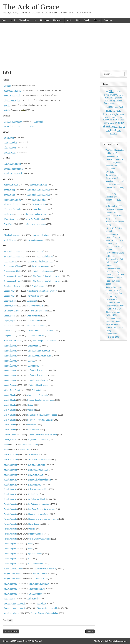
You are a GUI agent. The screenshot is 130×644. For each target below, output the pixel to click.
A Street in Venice (40, 574)
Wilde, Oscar (9, 219)
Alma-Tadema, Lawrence (14, 251)
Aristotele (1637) (112, 197)
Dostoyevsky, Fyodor (12, 163)
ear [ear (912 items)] (123, 95)
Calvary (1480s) (112, 156)
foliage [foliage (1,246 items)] (117, 103)
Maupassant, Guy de (12, 199)
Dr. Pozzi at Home (40, 579)
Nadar (6, 445)
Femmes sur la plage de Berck (41, 261)
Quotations (108, 20)
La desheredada (39, 209)
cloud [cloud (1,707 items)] (107, 95)
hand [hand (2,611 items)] (109, 111)
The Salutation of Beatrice (45, 569)
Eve (29, 559)
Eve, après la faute (36, 564)
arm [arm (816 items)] (107, 92)
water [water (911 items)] (119, 131)
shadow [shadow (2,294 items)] (119, 123)
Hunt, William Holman (13, 341)
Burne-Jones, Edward (13, 276)
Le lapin (32, 360)
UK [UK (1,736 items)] (108, 131)
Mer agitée (32, 425)
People (87, 20)
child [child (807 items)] (120, 92)
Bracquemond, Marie (12, 271)
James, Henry (9, 189)
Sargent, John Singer (12, 574)
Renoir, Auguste (10, 464)
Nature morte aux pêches (39, 514)
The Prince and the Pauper (36, 214)
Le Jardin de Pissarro (36, 336)
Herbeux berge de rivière (39, 583)
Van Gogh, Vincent (11, 613)
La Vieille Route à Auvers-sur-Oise (40, 331)
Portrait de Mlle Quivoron (43, 271)
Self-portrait (37, 390)
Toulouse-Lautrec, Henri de (15, 603)
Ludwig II (7, 85)
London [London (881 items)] (122, 114)
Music (69, 20)
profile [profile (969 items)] (122, 120)
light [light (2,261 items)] (116, 114)
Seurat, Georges (11, 583)
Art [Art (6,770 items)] (111, 91)
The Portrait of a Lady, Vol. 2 (38, 194)
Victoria (7, 105)
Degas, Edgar (9, 316)
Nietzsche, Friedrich (12, 204)
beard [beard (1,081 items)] (116, 92)
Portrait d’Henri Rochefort (39, 385)
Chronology (24, 20)
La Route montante (35, 306)
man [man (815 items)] (107, 117)
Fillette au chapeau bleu (38, 489)
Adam (30, 544)
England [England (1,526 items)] (109, 98)
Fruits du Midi (34, 494)
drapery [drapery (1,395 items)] (113, 95)
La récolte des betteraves (40, 460)
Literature (45, 20)
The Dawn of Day (39, 204)
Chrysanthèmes (35, 484)
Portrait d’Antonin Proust (38, 380)
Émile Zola (25, 450)
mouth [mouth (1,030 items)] (120, 117)
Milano (32, 126)
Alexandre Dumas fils (29, 445)
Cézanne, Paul (10, 301)
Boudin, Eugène (10, 261)
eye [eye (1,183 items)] (121, 98)
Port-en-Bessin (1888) (115, 321)
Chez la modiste (33, 316)
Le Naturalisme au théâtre (35, 224)
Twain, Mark (9, 214)
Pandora (39, 251)
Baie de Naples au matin (38, 469)
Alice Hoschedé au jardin (37, 395)
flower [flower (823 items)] (112, 103)
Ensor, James (9, 326)
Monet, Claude (10, 395)
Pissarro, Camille (11, 455)
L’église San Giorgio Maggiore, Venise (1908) (114, 281)
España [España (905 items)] (116, 98)
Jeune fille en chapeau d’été (40, 355)
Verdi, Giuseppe (10, 240)
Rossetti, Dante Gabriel (13, 569)
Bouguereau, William (12, 266)
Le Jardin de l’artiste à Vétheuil (40, 420)
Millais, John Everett (12, 390)
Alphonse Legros (35, 554)
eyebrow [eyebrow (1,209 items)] (109, 101)
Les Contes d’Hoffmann (41, 235)
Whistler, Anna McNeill (13, 173)
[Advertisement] (65, 47)
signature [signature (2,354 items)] (108, 126)
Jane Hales (110, 169)
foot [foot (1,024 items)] (122, 103)
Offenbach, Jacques (12, 235)
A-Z (13, 20)
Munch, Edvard (10, 440)
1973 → (90, 631)
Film (78, 20)
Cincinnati (38, 121)
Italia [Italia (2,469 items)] (118, 111)
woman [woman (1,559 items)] (114, 134)
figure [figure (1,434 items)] (115, 100)
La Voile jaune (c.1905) (115, 275)
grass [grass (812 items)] (117, 107)
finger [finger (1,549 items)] (107, 103)
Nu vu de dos (34, 524)
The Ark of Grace (31, 7)
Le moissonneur (35, 593)
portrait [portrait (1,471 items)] (116, 120)
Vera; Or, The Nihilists (35, 219)
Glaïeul (30, 405)
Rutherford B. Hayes (12, 90)
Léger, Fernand (10, 147)
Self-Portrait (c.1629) (114, 206)
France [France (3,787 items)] (109, 107)
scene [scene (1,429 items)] (107, 123)
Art (35, 20)
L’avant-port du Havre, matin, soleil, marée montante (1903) (115, 163)
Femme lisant (34, 345)
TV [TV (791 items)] (124, 127)
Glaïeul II (31, 410)
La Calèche (42, 603)
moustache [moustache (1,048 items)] (113, 117)
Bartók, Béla (9, 137)
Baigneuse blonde (36, 474)
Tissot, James (9, 598)
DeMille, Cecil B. (11, 142)
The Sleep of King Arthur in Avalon (47, 276)
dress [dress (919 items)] (119, 95)
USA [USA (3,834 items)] (113, 130)
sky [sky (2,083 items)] (116, 126)
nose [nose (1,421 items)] (106, 120)
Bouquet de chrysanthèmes (40, 479)
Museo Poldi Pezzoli (12, 126)
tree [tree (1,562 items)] (120, 126)
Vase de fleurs (33, 430)
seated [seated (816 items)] (112, 123)
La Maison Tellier (39, 199)
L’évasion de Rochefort (38, 370)
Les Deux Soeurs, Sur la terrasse (42, 509)
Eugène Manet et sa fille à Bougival (42, 435)
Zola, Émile (8, 224)
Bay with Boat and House (38, 440)
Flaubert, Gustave (11, 184)
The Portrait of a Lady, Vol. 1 (38, 189)
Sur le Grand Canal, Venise (40, 539)
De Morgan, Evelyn (12, 311)
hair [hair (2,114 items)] (121, 107)
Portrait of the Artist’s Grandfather (44, 613)
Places (97, 20)
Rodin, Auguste (10, 544)
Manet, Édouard (10, 345)
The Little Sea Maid (39, 311)
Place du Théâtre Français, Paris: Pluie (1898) (114, 327)
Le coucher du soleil (37, 588)
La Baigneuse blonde (37, 499)
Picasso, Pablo (10, 152)
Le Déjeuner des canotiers (39, 504)
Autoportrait (32, 301)
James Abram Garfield (13, 95)
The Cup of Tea (33, 296)
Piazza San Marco (36, 534)
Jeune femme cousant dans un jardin (42, 291)
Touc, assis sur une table (47, 608)
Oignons (32, 529)
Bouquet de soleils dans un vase (41, 400)
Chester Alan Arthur (12, 100)
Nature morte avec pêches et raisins (43, 519)
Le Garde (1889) (112, 272)
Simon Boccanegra (36, 240)
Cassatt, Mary (9, 291)
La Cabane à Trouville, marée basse (42, 415)
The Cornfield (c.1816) (115, 253)
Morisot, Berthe (10, 435)
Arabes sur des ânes (37, 464)
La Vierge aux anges (41, 266)
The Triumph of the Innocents (45, 341)
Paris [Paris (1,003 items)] (110, 120)
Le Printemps (34, 365)
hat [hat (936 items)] (114, 111)
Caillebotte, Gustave (12, 286)
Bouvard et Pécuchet (39, 184)
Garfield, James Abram (13, 168)
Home (4, 20)
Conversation (35, 455)
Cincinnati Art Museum (13, 121)
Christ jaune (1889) (113, 318)
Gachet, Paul (9, 331)
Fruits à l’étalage (39, 286)
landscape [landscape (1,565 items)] (108, 114)
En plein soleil (32, 598)
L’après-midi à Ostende (36, 326)
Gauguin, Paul (10, 336)
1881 (10, 620)
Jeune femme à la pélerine (39, 350)
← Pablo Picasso (11, 631)
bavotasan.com (122, 641)
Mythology (58, 20)
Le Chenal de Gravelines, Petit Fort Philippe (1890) (114, 259)
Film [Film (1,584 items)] (120, 100)
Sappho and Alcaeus (44, 256)
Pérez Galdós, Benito (12, 209)
